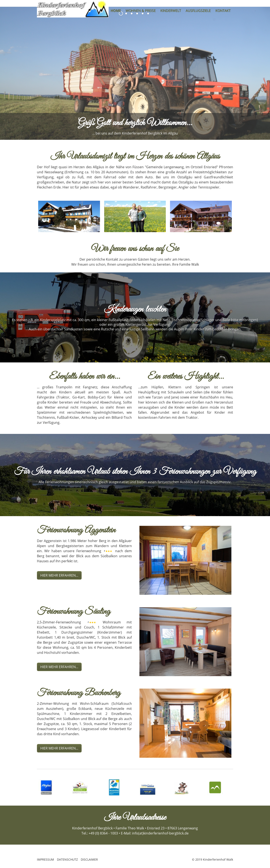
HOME (116, 11)
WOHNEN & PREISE (141, 11)
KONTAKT (223, 11)
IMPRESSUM (45, 859)
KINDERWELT (171, 11)
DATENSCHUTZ (67, 859)
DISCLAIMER (89, 859)
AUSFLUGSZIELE (198, 11)
